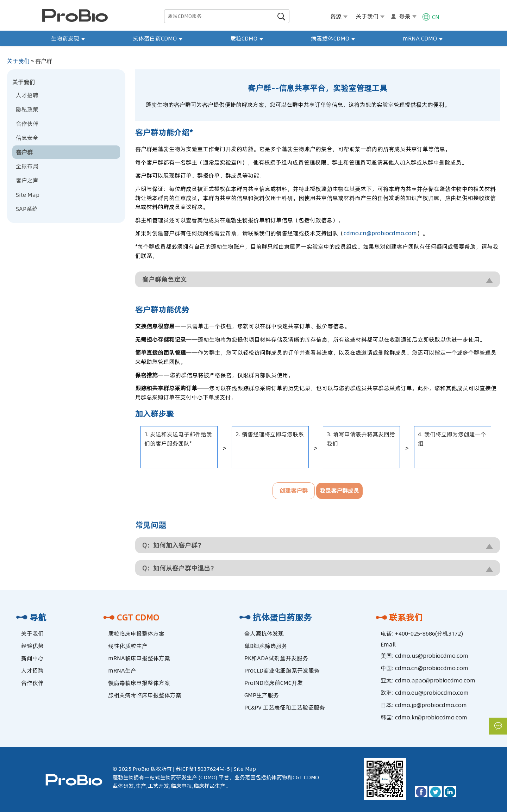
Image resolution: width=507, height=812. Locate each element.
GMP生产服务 (262, 695)
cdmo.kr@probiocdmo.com (431, 717)
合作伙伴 (27, 124)
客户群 (24, 152)
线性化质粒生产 (128, 646)
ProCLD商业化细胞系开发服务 (282, 670)
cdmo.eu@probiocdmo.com (432, 693)
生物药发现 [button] (68, 38)
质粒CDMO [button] (247, 38)
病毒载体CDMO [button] (333, 38)
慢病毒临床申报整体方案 (139, 683)
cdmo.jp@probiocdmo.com (431, 705)
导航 (30, 617)
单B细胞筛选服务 (266, 646)
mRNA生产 (122, 670)
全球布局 (27, 166)
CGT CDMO (130, 617)
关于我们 (18, 61)
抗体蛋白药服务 (275, 617)
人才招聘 (27, 95)
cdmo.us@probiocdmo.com (432, 656)
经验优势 (32, 646)
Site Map (28, 195)
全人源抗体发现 (264, 633)
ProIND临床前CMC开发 (274, 683)
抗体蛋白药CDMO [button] (158, 38)
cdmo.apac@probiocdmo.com (435, 680)
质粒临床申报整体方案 (136, 633)
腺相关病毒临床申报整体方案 (145, 695)
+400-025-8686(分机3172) (429, 633)
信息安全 (27, 138)
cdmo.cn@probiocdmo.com (380, 233)
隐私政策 (27, 109)
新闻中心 (32, 658)
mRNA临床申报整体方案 (139, 658)
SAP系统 (27, 209)
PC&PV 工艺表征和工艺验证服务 (285, 707)
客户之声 (27, 180)
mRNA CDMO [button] (423, 38)
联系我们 (398, 617)
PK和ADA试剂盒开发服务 (276, 658)
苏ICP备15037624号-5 (203, 769)
